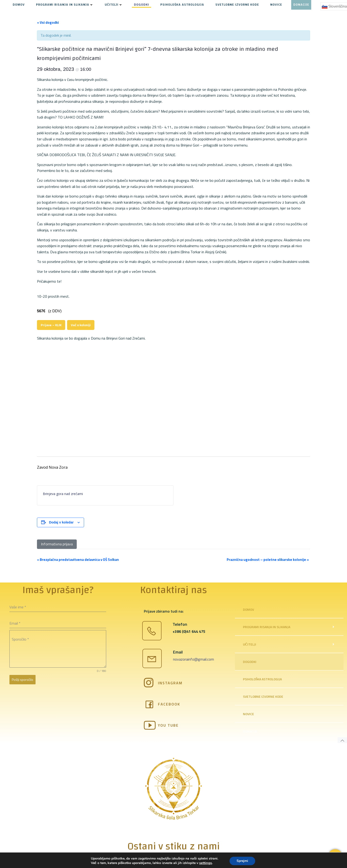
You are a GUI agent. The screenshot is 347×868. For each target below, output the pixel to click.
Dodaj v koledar (61, 522)
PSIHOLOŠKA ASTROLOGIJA (182, 5)
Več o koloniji (81, 325)
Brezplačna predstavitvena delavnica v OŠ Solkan (78, 560)
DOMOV (19, 5)
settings (206, 863)
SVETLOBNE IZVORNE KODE (237, 5)
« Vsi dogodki (48, 22)
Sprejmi (242, 861)
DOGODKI (141, 5)
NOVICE (276, 5)
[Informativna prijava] (57, 544)
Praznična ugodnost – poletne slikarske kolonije (268, 560)
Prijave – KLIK (51, 325)
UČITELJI (114, 5)
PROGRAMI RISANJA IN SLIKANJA (65, 5)
